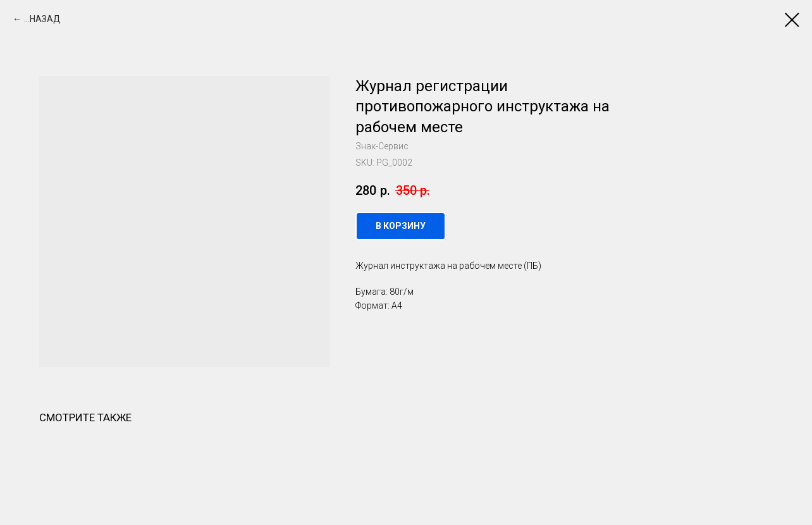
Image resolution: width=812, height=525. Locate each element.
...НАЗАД (42, 19)
